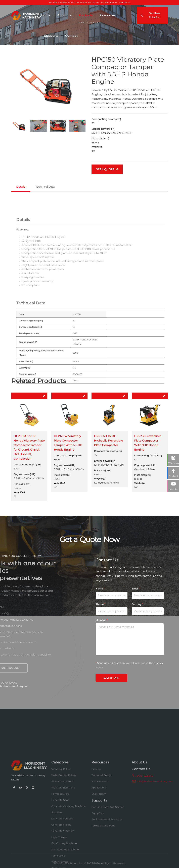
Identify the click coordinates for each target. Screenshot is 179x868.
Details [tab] (21, 187)
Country (137, 604)
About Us (64, 15)
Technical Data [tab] (45, 187)
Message (102, 620)
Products (86, 15)
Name (100, 589)
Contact (71, 36)
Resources (108, 15)
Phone (100, 604)
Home (46, 15)
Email (136, 589)
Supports (51, 36)
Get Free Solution (151, 15)
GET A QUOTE (107, 169)
